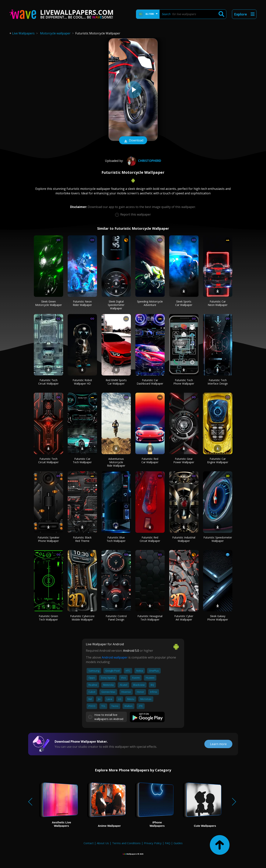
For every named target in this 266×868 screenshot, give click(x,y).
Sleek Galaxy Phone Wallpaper (218, 618)
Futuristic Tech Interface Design (218, 382)
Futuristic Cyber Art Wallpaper (184, 618)
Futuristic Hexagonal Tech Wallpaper (150, 618)
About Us (103, 843)
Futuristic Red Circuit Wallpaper (150, 539)
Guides (178, 843)
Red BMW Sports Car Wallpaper (116, 382)
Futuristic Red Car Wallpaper (150, 460)
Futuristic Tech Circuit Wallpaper (48, 382)
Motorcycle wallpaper (55, 33)
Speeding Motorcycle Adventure (150, 303)
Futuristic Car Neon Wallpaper (218, 303)
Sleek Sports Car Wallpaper (184, 303)
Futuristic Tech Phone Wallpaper (184, 382)
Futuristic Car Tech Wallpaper (82, 460)
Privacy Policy (153, 843)
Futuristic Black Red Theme (82, 539)
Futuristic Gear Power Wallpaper (184, 460)
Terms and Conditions (126, 843)
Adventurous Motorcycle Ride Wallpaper (116, 462)
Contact (89, 843)
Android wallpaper (115, 657)
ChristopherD (143, 161)
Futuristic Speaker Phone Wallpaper (48, 539)
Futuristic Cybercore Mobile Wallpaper (82, 618)
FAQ (168, 843)
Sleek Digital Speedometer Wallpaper (116, 305)
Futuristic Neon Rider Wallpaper (82, 303)
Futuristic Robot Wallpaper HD (82, 382)
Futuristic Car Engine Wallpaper (218, 460)
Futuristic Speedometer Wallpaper (218, 539)
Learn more (218, 744)
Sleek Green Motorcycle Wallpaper (48, 303)
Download (133, 141)
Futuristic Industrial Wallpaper (184, 539)
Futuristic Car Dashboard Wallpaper (150, 382)
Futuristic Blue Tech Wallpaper (116, 539)
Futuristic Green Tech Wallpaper (48, 618)
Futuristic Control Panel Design (116, 618)
